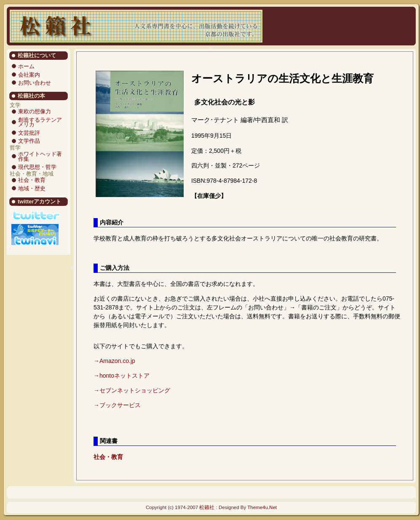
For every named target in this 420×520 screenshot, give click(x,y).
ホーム (26, 66)
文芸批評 (29, 133)
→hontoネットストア (122, 376)
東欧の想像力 (35, 111)
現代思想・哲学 (37, 167)
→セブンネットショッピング (132, 390)
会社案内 (29, 75)
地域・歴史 (32, 188)
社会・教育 (32, 180)
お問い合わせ (35, 83)
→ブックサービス (117, 405)
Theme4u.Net (262, 507)
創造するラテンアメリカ (40, 122)
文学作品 (29, 141)
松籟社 (207, 507)
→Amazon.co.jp (114, 361)
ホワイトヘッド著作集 (40, 156)
